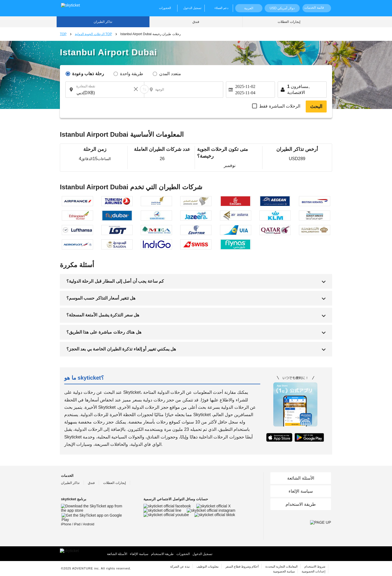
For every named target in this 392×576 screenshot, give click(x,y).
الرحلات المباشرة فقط (280, 106)
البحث (316, 106)
